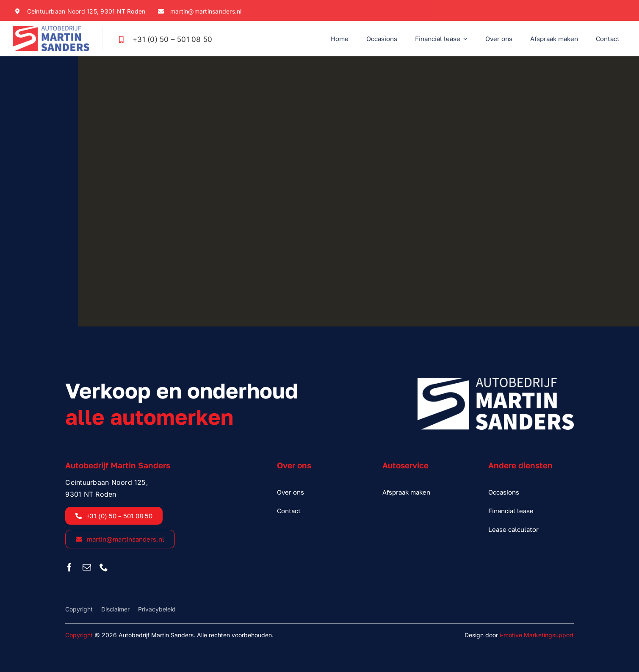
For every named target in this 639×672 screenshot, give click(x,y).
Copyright (79, 635)
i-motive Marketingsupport (537, 635)
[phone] (104, 567)
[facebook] (69, 567)
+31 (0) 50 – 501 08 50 (172, 39)
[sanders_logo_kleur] (51, 29)
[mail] (87, 567)
